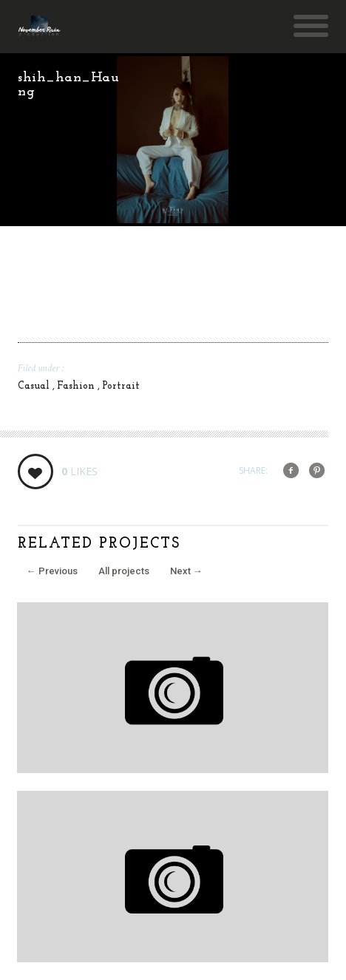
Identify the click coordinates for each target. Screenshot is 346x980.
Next (186, 571)
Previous (52, 571)
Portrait (121, 386)
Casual (35, 386)
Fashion (77, 386)
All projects (124, 571)
